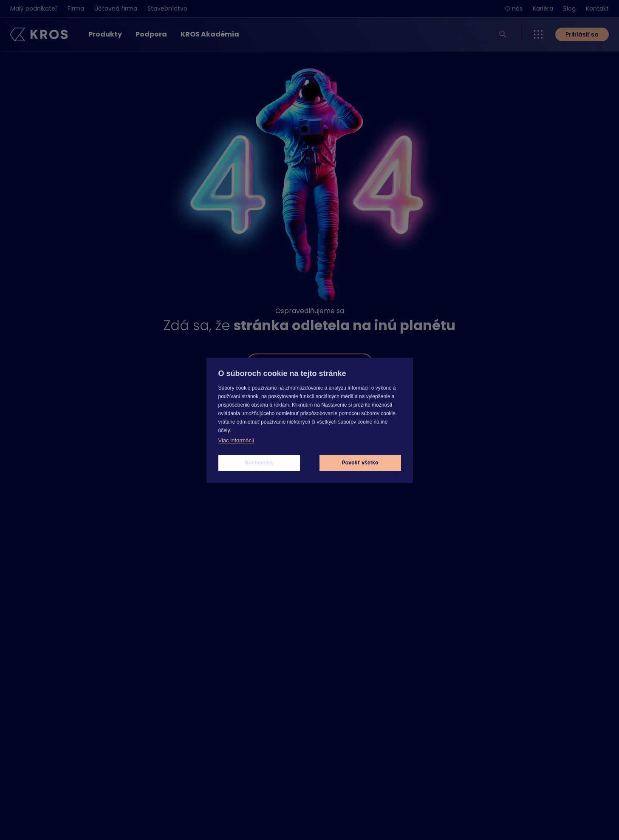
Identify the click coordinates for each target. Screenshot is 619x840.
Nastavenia (259, 463)
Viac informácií (236, 440)
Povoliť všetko (360, 463)
